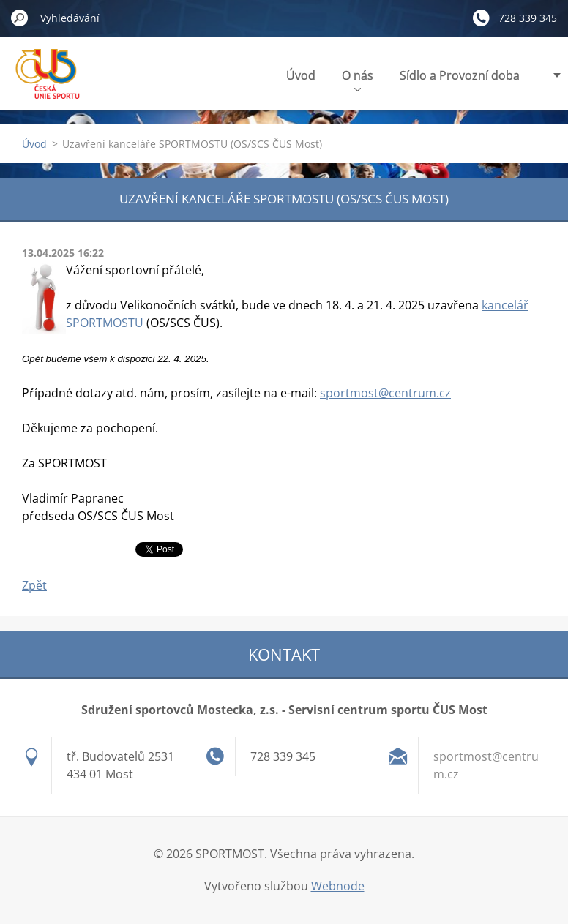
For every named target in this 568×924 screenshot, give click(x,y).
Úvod (301, 75)
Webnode (338, 886)
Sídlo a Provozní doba (460, 75)
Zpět (34, 585)
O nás (358, 79)
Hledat (20, 18)
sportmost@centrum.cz (385, 393)
